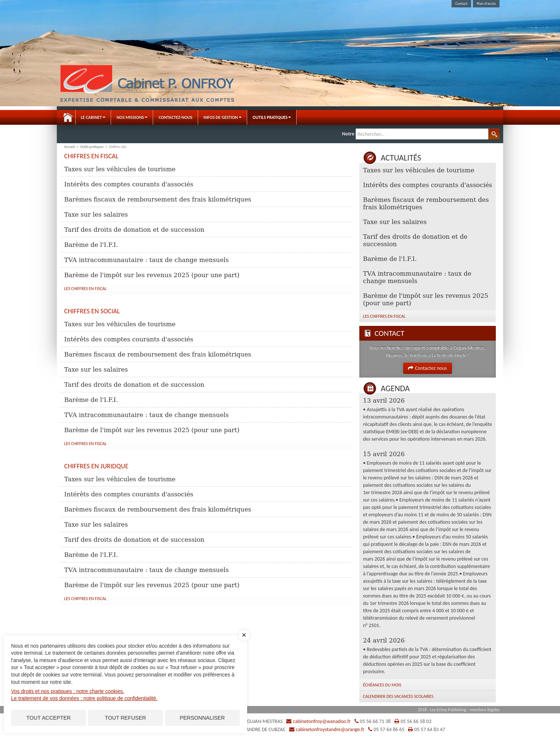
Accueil (68, 117)
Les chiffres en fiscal (85, 289)
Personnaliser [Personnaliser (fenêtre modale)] (202, 718)
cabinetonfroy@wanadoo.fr (322, 721)
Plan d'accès (486, 4)
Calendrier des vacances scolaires (398, 696)
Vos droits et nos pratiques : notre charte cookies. (68, 691)
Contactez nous (427, 368)
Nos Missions (132, 117)
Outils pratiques (272, 117)
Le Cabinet (93, 117)
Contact (461, 4)
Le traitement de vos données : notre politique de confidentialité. (84, 698)
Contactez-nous (175, 117)
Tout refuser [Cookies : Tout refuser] (125, 718)
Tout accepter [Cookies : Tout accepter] (49, 718)
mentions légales (485, 710)
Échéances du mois (382, 685)
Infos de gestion (223, 117)
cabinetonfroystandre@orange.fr (330, 729)
